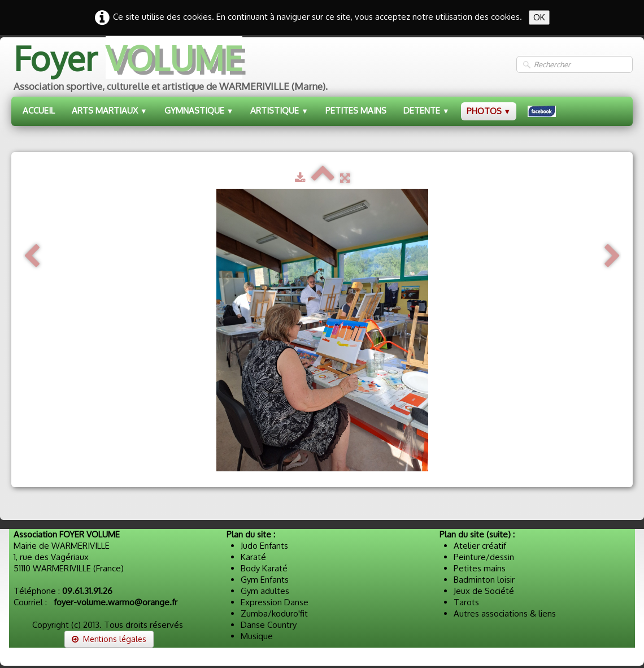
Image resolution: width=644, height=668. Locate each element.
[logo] (169, 69)
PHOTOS (489, 111)
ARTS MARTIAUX (110, 110)
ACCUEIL (39, 110)
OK (539, 17)
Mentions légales (109, 639)
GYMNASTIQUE (199, 110)
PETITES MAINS (356, 110)
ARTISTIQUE (279, 110)
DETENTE (427, 110)
